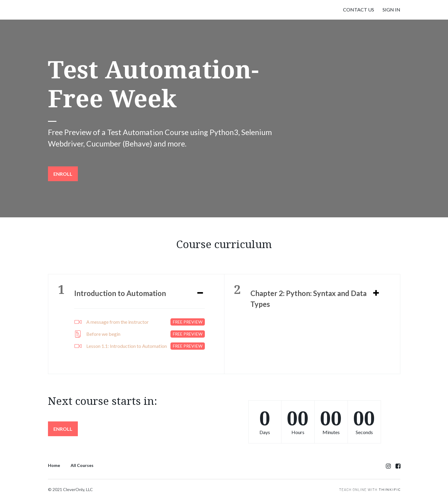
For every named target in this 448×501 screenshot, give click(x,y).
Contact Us (359, 9)
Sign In (391, 9)
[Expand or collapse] (200, 293)
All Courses (82, 465)
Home (54, 465)
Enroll (63, 174)
